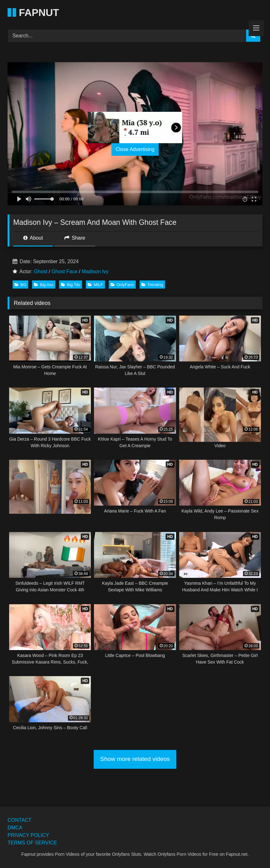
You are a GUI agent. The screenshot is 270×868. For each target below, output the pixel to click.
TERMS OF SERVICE (32, 843)
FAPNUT (33, 13)
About (33, 238)
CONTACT (19, 820)
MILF (95, 285)
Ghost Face (65, 271)
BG (20, 285)
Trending (152, 285)
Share (75, 238)
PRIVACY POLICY (28, 835)
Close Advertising (135, 149)
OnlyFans (122, 285)
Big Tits (71, 285)
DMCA (15, 828)
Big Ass (44, 285)
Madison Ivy (95, 271)
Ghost (41, 271)
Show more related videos (135, 759)
